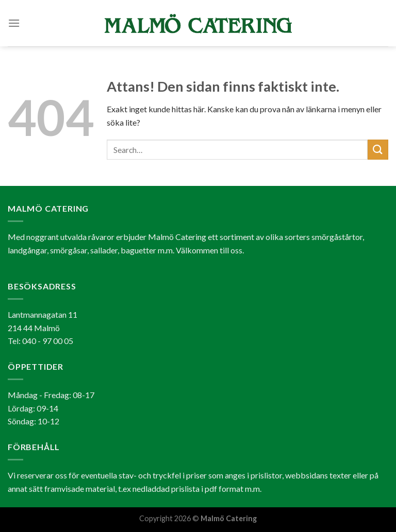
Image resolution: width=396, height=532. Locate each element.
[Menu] (14, 23)
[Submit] (378, 150)
